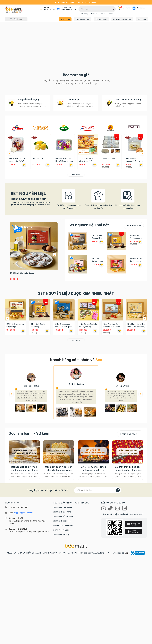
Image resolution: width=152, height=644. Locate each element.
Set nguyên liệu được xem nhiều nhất (76, 370)
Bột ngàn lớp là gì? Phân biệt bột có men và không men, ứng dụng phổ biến (24, 570)
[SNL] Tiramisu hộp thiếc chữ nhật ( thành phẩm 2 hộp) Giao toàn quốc (112, 402)
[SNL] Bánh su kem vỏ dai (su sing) (15, 402)
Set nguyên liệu (83, 19)
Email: (21, 614)
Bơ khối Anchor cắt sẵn (16, 236)
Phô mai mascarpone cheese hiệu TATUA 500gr (40, 236)
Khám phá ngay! (130, 535)
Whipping (85, 14)
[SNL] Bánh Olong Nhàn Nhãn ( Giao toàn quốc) (136, 402)
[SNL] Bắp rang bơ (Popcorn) (136, 336)
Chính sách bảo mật (61, 636)
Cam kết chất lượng (61, 631)
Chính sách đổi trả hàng (63, 618)
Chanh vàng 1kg (61, 235)
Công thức (142, 19)
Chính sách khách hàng (63, 609)
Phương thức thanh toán (63, 627)
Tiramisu (94, 14)
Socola (111, 14)
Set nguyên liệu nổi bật (89, 301)
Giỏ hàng (124, 8)
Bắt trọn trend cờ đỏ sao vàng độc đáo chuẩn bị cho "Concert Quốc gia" (128, 570)
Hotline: (18, 609)
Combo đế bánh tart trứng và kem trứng (110, 236)
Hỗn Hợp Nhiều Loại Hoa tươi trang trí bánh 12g (87, 236)
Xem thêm (134, 302)
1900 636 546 (49, 10)
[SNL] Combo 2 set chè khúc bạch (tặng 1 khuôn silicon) (88, 402)
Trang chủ (65, 19)
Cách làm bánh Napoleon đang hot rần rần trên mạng (59, 570)
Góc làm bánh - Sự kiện (29, 535)
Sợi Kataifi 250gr (132, 235)
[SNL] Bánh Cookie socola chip (136, 313)
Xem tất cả (76, 251)
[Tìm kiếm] (113, 9)
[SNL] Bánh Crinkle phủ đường (22, 350)
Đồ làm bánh (101, 19)
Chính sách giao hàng (62, 613)
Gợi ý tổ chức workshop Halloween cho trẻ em (93, 570)
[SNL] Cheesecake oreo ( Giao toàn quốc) (64, 402)
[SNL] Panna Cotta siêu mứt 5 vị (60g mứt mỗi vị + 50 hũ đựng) (97, 336)
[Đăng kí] (118, 591)
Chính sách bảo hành (62, 622)
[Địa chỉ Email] (98, 591)
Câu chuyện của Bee (122, 19)
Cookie (103, 14)
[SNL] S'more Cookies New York (97, 313)
